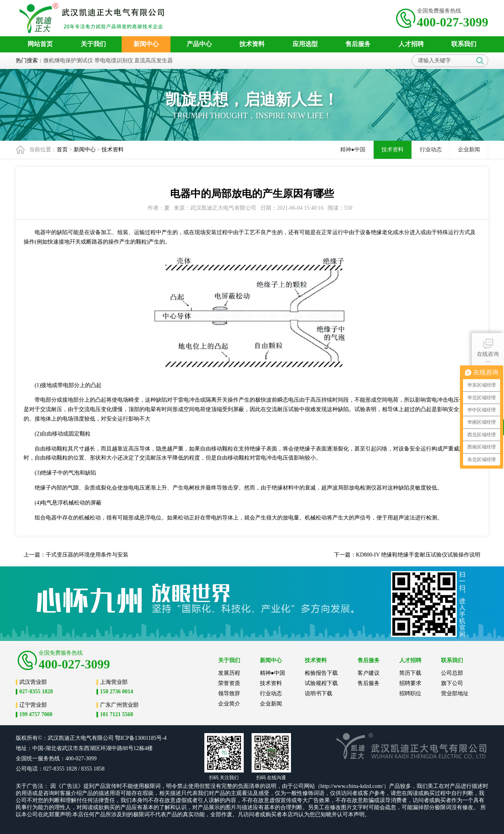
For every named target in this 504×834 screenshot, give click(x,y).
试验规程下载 (321, 683)
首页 (62, 150)
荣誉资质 (229, 683)
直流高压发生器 (154, 61)
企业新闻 (469, 150)
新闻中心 (85, 150)
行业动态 (431, 150)
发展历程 (229, 673)
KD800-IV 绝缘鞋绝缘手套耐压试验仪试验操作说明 (418, 555)
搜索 (480, 61)
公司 (108, 738)
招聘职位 (410, 693)
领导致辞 (229, 693)
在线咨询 (488, 347)
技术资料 (113, 150)
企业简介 (229, 704)
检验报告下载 (321, 673)
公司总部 (452, 673)
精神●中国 (353, 150)
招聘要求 (410, 683)
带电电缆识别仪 (114, 61)
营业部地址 (455, 693)
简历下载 (410, 673)
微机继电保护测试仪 (68, 61)
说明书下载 (319, 693)
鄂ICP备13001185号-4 (141, 738)
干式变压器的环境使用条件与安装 (87, 555)
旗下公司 (452, 683)
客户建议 (369, 673)
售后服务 (369, 683)
